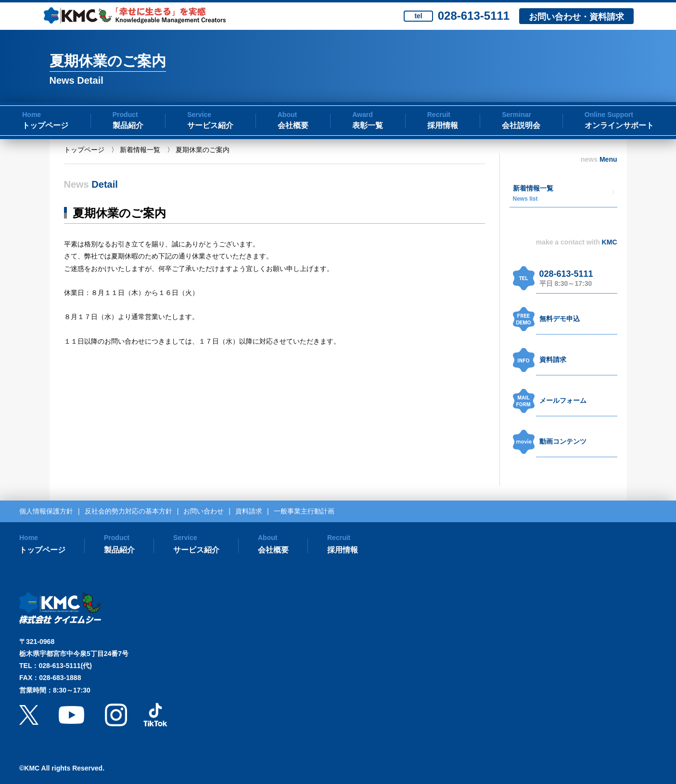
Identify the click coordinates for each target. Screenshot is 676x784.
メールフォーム (563, 400)
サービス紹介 (210, 125)
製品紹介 (128, 125)
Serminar (517, 115)
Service (199, 115)
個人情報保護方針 (46, 511)
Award (363, 115)
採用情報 (443, 125)
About (287, 115)
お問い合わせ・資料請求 (576, 17)
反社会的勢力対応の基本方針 (128, 511)
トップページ (45, 125)
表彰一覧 (368, 125)
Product (125, 115)
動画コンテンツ (563, 441)
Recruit (439, 115)
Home (32, 115)
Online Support (609, 115)
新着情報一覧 (140, 150)
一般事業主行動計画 (304, 511)
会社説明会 (521, 125)
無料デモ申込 (560, 319)
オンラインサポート (619, 125)
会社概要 (293, 125)
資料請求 (553, 360)
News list (525, 199)
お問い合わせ (204, 511)
